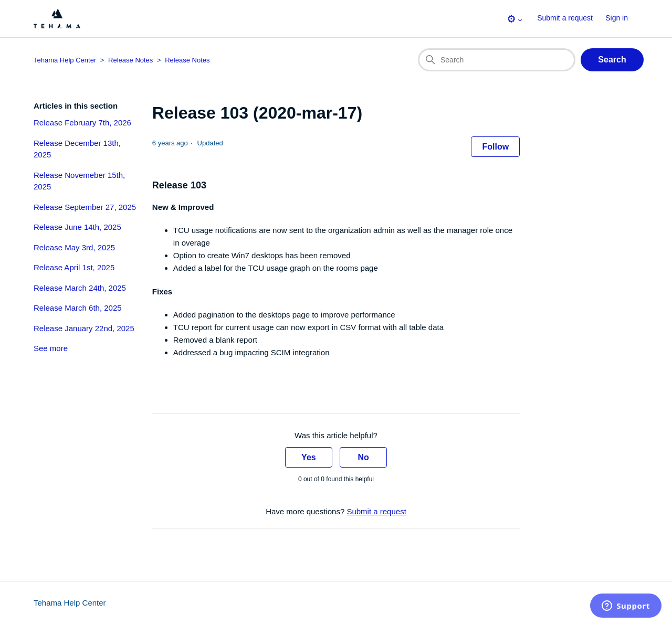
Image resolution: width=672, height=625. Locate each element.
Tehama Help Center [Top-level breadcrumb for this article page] (65, 60)
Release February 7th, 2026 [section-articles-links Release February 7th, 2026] (82, 123)
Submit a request (565, 18)
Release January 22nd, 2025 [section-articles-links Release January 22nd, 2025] (84, 328)
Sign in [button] (617, 18)
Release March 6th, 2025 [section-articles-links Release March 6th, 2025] (78, 308)
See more (51, 348)
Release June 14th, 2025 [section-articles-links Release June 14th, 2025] (77, 227)
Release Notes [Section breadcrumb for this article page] (187, 60)
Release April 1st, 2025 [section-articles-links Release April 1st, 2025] (74, 267)
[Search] (497, 60)
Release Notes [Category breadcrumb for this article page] (130, 60)
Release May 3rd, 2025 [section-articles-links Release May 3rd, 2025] (74, 247)
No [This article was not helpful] (363, 457)
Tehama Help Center (70, 603)
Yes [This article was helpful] (309, 457)
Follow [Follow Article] (495, 147)
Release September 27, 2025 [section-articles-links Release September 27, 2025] (85, 207)
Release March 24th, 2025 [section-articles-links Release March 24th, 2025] (80, 288)
